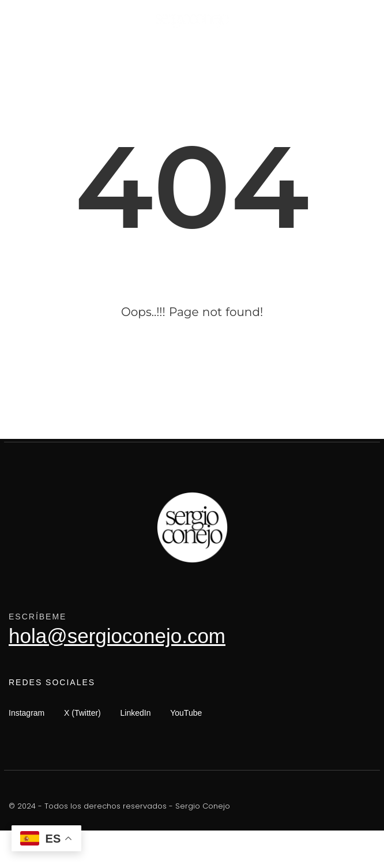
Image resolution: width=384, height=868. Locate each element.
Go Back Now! (192, 375)
